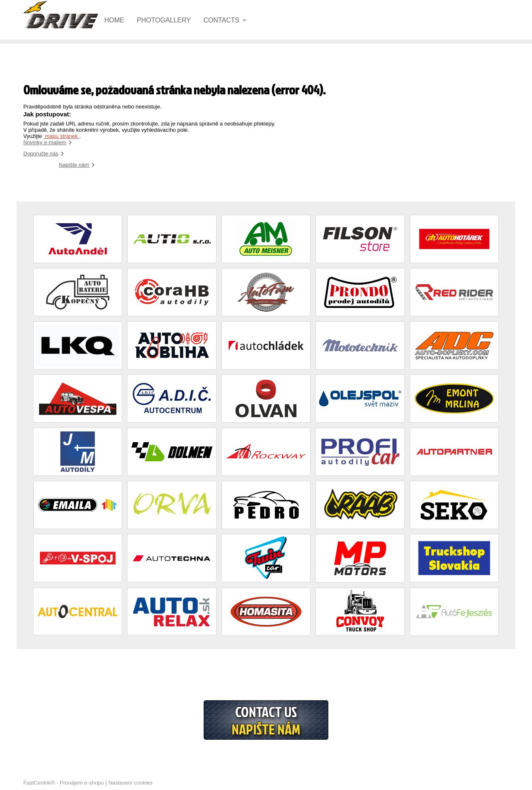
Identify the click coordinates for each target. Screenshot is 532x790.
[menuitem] (121, 20)
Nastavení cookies (130, 783)
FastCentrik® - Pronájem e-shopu (64, 783)
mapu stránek (62, 136)
